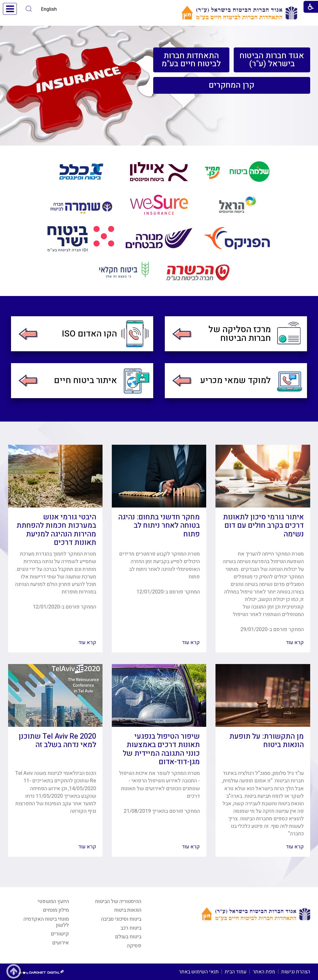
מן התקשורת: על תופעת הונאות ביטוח (267, 741)
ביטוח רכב (131, 928)
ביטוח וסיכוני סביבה (121, 919)
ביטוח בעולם (128, 937)
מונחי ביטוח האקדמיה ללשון (46, 922)
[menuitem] (272, 60)
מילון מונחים (56, 910)
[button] (29, 9)
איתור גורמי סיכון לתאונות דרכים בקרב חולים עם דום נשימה (263, 526)
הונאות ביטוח (128, 910)
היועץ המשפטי (53, 901)
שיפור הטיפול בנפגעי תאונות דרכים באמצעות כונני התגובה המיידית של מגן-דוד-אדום (161, 749)
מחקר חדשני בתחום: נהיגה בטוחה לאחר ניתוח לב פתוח (159, 526)
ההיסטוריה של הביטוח (118, 901)
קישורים (60, 934)
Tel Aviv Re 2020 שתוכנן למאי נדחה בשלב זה (57, 741)
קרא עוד (295, 643)
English (49, 9)
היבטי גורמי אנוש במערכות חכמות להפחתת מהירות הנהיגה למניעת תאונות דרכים (56, 530)
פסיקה (134, 946)
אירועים (61, 943)
